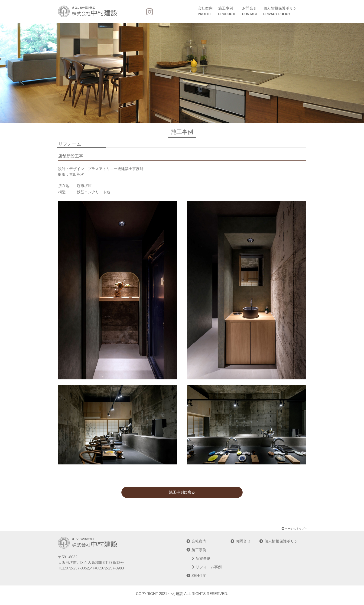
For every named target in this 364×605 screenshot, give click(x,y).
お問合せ (250, 12)
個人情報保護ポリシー (282, 12)
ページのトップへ (294, 529)
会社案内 (205, 12)
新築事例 (203, 558)
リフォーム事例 (209, 567)
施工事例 (227, 12)
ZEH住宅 (199, 576)
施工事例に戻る (182, 492)
